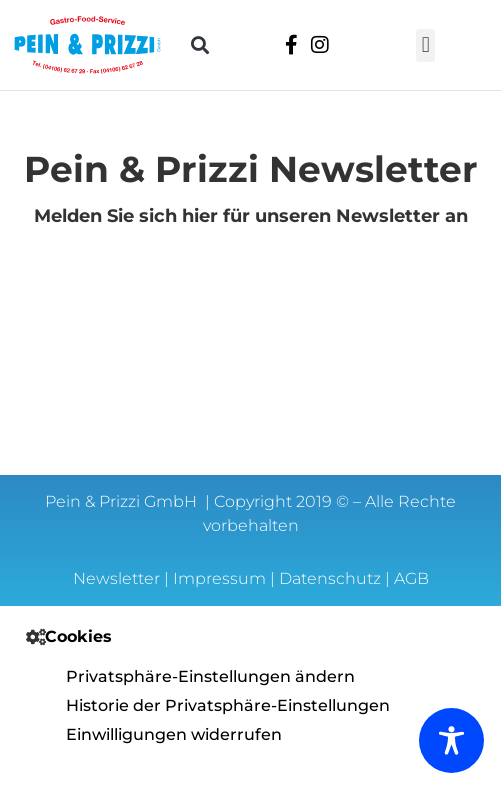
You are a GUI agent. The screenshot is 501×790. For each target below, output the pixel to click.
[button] (200, 45)
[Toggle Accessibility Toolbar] (451, 740)
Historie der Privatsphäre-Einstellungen (228, 705)
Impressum (219, 578)
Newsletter (116, 578)
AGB (411, 578)
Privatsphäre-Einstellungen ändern (210, 676)
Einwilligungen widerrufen (174, 734)
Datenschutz (330, 578)
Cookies (78, 636)
